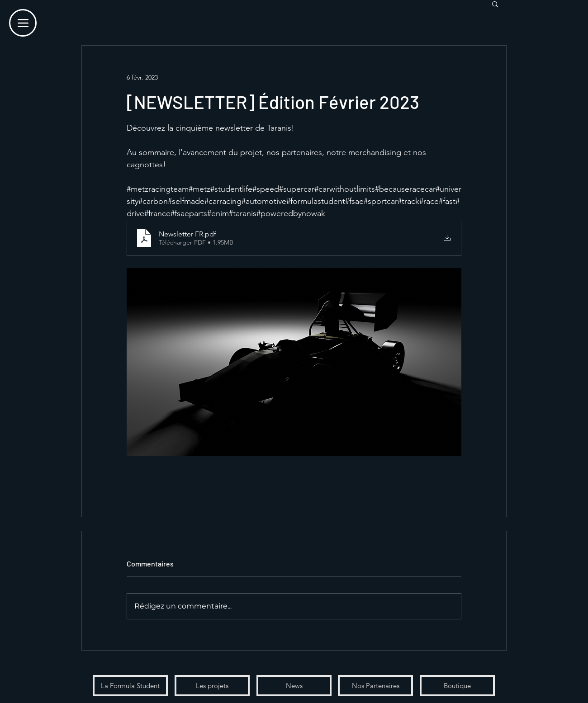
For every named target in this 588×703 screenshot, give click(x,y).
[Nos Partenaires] (375, 686)
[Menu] (23, 23)
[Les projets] (212, 686)
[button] (495, 4)
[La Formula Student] (130, 686)
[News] (294, 686)
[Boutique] (457, 686)
